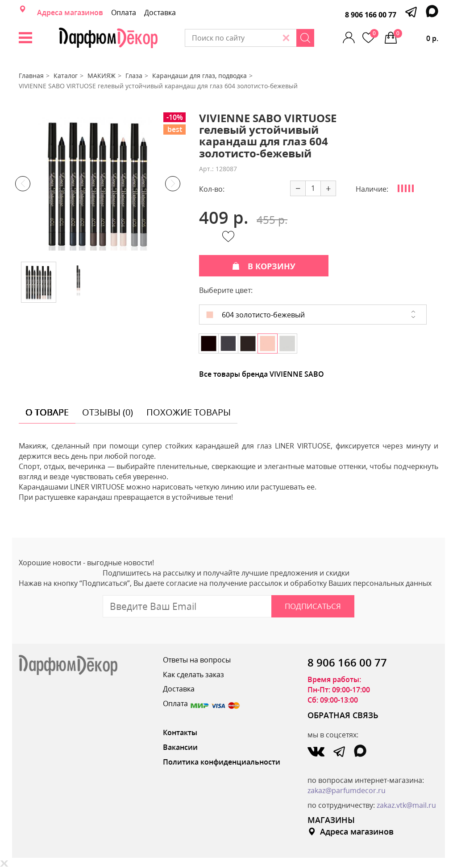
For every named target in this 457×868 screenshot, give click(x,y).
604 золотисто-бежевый (256, 315)
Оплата (124, 12)
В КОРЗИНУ (264, 266)
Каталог (66, 76)
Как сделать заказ (193, 675)
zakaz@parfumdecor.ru (347, 790)
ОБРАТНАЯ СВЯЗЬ (343, 715)
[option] (98, 184)
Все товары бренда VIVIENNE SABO (262, 374)
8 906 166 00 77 (371, 15)
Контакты (180, 732)
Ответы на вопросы (197, 660)
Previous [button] (23, 184)
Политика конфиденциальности (222, 762)
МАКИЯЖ (102, 76)
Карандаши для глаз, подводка (199, 76)
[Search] (305, 38)
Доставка (160, 12)
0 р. (416, 36)
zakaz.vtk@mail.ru (406, 805)
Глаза (134, 76)
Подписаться (313, 606)
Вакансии (180, 747)
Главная (31, 76)
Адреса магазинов (70, 12)
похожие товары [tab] (189, 412)
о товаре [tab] (47, 412)
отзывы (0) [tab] (108, 412)
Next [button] (173, 184)
